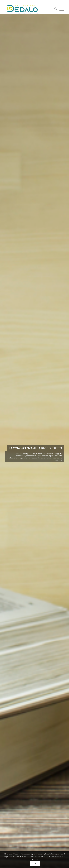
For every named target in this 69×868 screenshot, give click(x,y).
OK (35, 863)
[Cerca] (54, 9)
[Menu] (60, 9)
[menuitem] (54, 9)
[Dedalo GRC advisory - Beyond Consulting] (29, 9)
